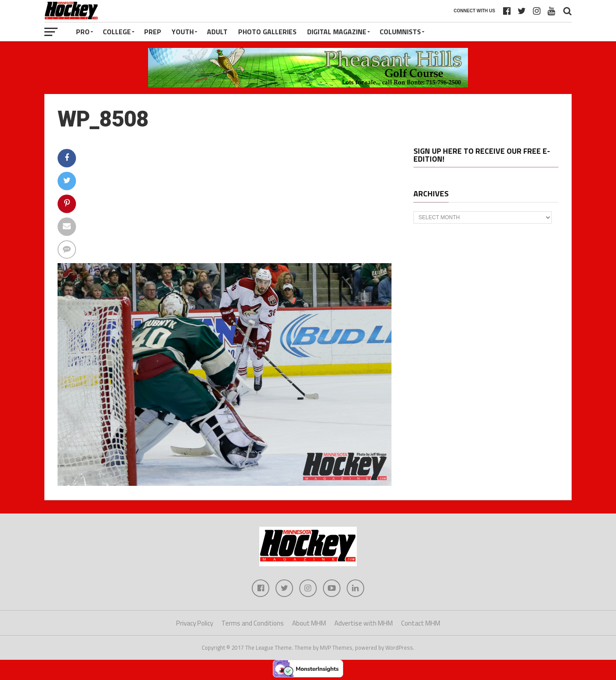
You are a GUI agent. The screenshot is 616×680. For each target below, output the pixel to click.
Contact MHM (421, 623)
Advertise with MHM (364, 623)
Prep (153, 32)
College (117, 32)
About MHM (309, 623)
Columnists (400, 32)
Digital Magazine (337, 32)
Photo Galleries (267, 32)
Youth (183, 32)
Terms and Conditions (253, 623)
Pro (83, 32)
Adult (217, 32)
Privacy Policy (195, 623)
